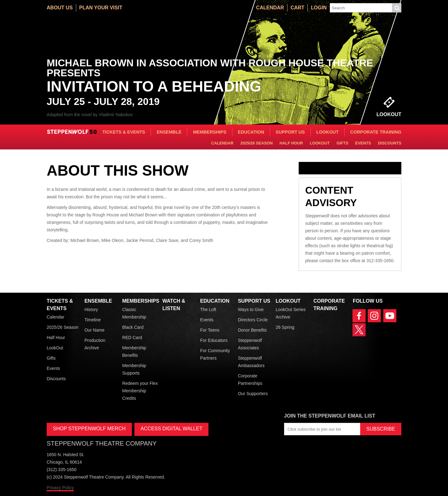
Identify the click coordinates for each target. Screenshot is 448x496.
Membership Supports (134, 369)
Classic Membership (134, 313)
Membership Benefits (134, 352)
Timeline (92, 320)
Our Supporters (253, 394)
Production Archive (95, 344)
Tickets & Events (124, 132)
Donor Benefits (252, 330)
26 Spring (285, 327)
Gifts (343, 143)
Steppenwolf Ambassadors (251, 362)
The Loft (208, 309)
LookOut (328, 132)
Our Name (94, 330)
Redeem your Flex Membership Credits (140, 391)
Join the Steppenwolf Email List (330, 416)
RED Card (132, 338)
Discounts (390, 143)
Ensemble (169, 132)
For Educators (214, 340)
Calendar (270, 8)
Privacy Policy (60, 488)
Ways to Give (251, 309)
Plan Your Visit (101, 8)
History (91, 309)
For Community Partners (215, 354)
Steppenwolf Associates (250, 344)
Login (319, 8)
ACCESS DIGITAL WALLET (172, 429)
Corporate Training (376, 132)
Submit (397, 8)
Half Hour (291, 143)
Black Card (133, 327)
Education (251, 132)
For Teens (210, 330)
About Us (60, 8)
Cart (297, 8)
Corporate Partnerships (250, 380)
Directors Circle (253, 320)
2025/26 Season (257, 143)
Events (363, 143)
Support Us (290, 132)
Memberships (210, 132)
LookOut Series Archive (291, 313)
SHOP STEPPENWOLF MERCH (89, 429)
